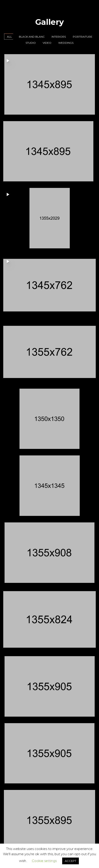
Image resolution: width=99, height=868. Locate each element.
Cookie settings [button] (44, 861)
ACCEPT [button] (71, 861)
